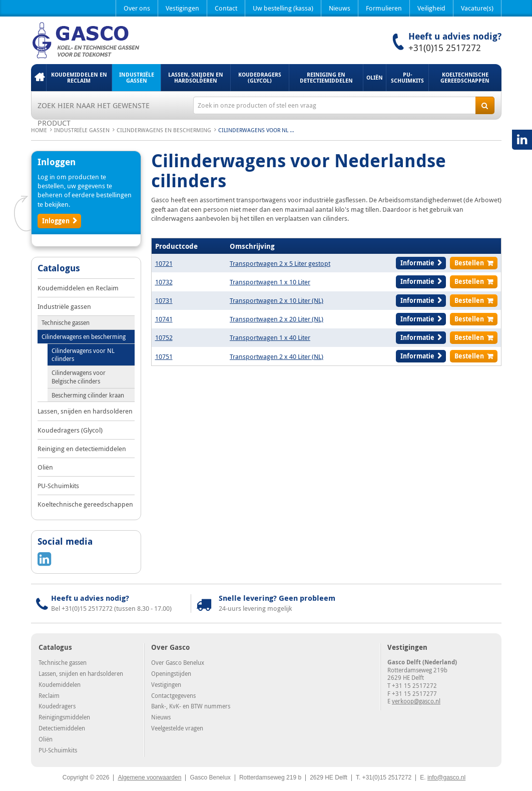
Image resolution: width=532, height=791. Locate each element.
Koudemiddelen (60, 684)
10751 (164, 356)
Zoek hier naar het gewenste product (94, 107)
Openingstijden (171, 673)
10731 (164, 300)
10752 (164, 337)
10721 (164, 263)
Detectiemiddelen (62, 728)
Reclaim (49, 695)
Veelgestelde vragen (177, 728)
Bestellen (469, 263)
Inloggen (56, 221)
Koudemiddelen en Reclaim (79, 77)
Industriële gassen (137, 77)
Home (39, 78)
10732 (164, 282)
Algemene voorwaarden (149, 777)
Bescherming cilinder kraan (88, 395)
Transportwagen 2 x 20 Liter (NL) (277, 319)
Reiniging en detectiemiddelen (326, 77)
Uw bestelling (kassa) (283, 8)
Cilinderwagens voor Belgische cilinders (79, 377)
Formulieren (384, 8)
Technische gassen (66, 322)
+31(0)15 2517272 (445, 48)
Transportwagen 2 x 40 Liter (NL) (277, 356)
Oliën (375, 77)
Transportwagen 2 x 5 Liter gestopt (280, 263)
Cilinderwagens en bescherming (164, 130)
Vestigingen (182, 8)
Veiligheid (431, 8)
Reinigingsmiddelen (64, 717)
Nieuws (340, 8)
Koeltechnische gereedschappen (465, 77)
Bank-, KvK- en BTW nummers (191, 706)
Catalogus (59, 269)
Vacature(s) (477, 8)
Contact (226, 8)
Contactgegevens (173, 695)
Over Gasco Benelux (178, 662)
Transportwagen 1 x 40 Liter (270, 337)
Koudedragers (57, 706)
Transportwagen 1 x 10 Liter (270, 282)
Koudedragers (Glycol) (260, 77)
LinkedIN (522, 140)
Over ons (137, 8)
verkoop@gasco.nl (416, 701)
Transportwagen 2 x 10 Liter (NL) (277, 300)
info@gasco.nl (446, 777)
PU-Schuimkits (407, 77)
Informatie (417, 263)
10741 (164, 319)
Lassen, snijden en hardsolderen (196, 77)
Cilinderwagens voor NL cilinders (83, 355)
